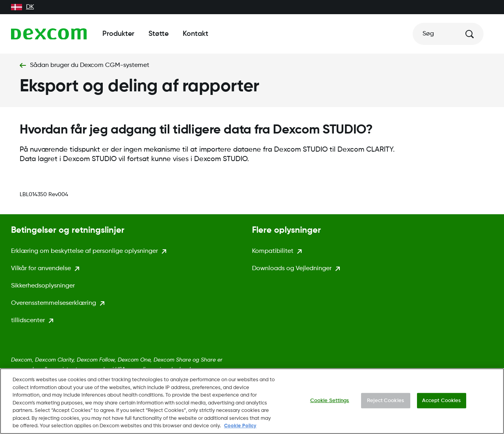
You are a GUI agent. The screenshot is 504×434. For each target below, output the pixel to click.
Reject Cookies (385, 403)
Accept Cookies (442, 403)
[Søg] (448, 34)
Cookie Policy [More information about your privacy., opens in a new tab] (240, 429)
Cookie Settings (330, 403)
